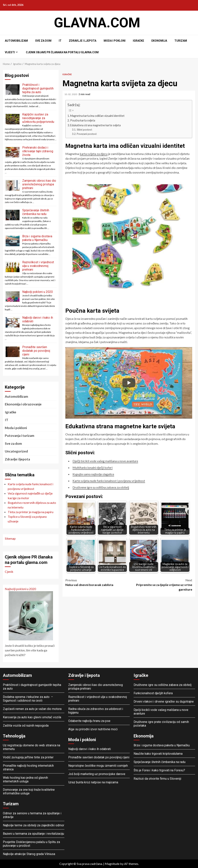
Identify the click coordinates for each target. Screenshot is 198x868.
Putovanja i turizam (20, 436)
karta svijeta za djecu (94, 154)
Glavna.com (97, 23)
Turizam (181, 41)
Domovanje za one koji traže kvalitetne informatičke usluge (29, 791)
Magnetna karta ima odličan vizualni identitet (97, 116)
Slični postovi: (85, 130)
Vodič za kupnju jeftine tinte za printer (28, 757)
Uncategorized (16, 451)
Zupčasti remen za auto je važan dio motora (32, 709)
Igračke (138, 41)
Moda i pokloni (115, 41)
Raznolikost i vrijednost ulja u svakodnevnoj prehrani (38, 266)
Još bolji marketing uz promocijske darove (97, 774)
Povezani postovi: (87, 134)
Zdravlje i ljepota (83, 41)
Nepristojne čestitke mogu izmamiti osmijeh (98, 766)
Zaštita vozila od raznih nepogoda (26, 726)
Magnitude (112, 864)
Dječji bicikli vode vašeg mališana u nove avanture (105, 461)
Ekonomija (159, 41)
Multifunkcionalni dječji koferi (93, 468)
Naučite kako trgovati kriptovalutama (158, 754)
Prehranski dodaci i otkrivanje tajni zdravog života (38, 151)
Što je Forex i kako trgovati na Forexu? (159, 770)
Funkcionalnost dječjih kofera (153, 693)
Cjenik (9, 572)
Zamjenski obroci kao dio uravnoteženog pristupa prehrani (39, 184)
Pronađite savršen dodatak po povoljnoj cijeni (36, 351)
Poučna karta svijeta (83, 120)
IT (60, 41)
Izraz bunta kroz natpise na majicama (93, 782)
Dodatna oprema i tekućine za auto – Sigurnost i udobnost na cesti (28, 699)
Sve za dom (43, 41)
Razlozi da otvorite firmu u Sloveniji (157, 779)
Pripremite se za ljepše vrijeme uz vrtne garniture (160, 585)
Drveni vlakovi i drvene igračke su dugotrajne (164, 702)
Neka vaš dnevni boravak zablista (97, 582)
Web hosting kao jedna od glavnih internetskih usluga (25, 779)
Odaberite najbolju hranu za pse (89, 721)
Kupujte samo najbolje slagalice (93, 474)
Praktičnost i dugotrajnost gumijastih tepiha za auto (38, 88)
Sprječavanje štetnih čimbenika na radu (36, 212)
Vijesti (10, 52)
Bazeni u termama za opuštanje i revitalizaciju (33, 834)
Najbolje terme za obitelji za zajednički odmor (34, 825)
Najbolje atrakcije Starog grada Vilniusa (29, 854)
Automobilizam (16, 41)
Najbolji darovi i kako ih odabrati (90, 749)
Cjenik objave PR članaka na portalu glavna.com (62, 52)
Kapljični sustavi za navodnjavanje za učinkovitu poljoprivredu (38, 118)
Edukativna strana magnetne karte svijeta (95, 125)
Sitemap (10, 538)
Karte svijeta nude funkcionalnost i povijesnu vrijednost (109, 481)
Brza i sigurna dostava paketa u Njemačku (37, 238)
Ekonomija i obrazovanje (23, 404)
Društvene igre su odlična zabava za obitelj (101, 487)
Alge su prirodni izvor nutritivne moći (93, 729)
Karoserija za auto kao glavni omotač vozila (32, 717)
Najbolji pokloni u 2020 (38, 292)
